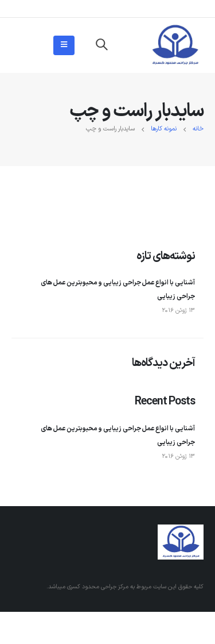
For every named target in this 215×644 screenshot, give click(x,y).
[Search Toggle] (101, 45)
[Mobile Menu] (64, 45)
